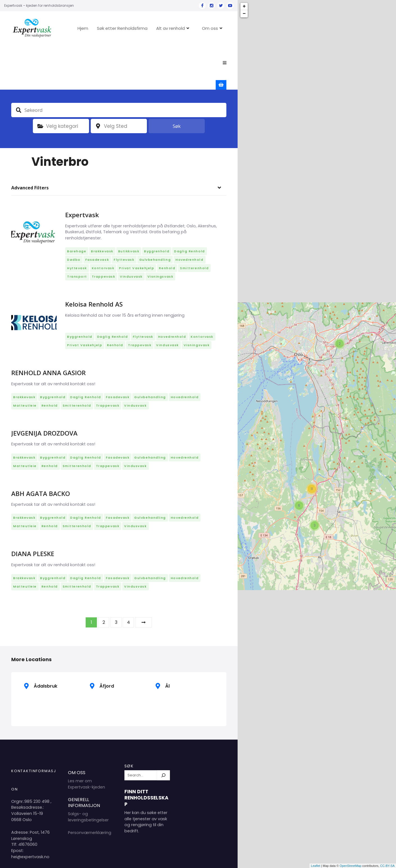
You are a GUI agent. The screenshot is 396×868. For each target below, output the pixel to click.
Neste (144, 579)
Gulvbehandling (155, 216)
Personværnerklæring (90, 789)
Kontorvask (103, 224)
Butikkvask (129, 207)
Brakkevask (102, 207)
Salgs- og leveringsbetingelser (88, 773)
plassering (98, 82)
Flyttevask (124, 216)
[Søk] (163, 731)
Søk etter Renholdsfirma (127, 28)
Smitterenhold (194, 224)
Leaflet (316, 866)
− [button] (244, 14)
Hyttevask (77, 224)
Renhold (167, 224)
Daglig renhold (190, 207)
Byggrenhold (157, 207)
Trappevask (103, 233)
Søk (177, 82)
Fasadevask (97, 216)
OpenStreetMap (351, 866)
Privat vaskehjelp (137, 224)
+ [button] (244, 6)
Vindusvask (131, 233)
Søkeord (19, 66)
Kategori (40, 82)
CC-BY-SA (387, 866)
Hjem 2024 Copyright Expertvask (169, 859)
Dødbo (74, 216)
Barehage (77, 207)
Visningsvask (160, 233)
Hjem (87, 28)
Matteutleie (25, 362)
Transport (77, 233)
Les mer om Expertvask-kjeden (87, 740)
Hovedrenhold (189, 216)
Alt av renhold (175, 28)
